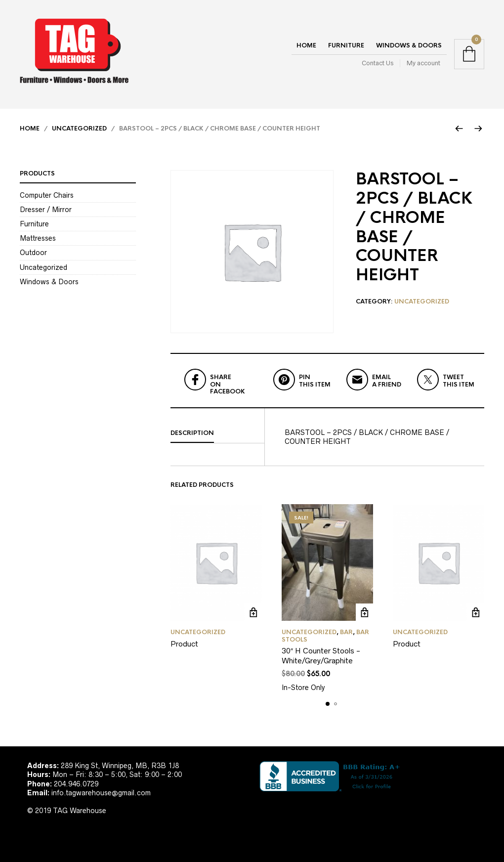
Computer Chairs (47, 195)
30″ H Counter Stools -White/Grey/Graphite (321, 656)
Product (184, 644)
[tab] (217, 433)
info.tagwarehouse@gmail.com (101, 793)
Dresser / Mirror (46, 210)
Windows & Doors (409, 45)
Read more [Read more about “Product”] (253, 612)
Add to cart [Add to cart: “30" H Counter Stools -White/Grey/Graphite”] (364, 612)
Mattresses (38, 238)
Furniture (346, 45)
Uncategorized (79, 129)
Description (192, 433)
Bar (346, 632)
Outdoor (33, 253)
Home (306, 45)
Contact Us (378, 63)
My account (423, 63)
